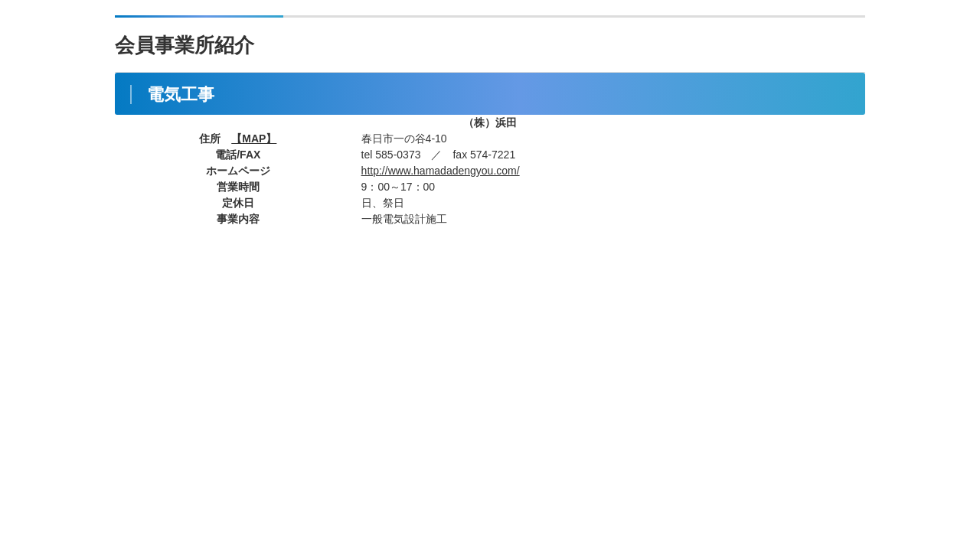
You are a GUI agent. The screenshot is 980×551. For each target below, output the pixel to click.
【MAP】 (254, 139)
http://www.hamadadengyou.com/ (441, 171)
